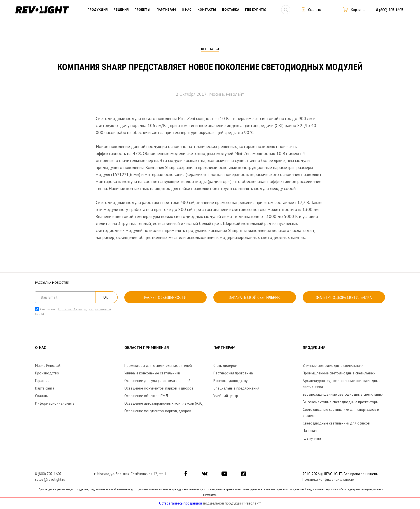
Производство (47, 373)
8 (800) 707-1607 (390, 10)
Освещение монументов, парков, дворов (158, 411)
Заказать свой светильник (255, 298)
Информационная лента (55, 403)
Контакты (207, 10)
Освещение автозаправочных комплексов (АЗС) (164, 403)
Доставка (230, 10)
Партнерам (166, 10)
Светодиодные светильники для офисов (336, 423)
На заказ (310, 431)
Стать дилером (225, 366)
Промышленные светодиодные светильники (339, 373)
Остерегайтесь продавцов (181, 503)
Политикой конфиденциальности (85, 309)
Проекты (142, 10)
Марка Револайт (48, 366)
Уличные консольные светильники (152, 373)
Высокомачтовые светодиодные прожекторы (341, 402)
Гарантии (42, 381)
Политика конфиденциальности (328, 479)
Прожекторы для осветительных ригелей (158, 366)
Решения (121, 10)
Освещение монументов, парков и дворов (159, 388)
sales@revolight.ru (50, 479)
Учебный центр (226, 396)
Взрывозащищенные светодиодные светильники (343, 394)
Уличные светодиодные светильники (333, 366)
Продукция (97, 10)
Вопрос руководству (230, 381)
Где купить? (256, 10)
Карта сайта (45, 388)
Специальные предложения (236, 388)
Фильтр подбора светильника (344, 298)
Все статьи (210, 49)
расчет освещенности (165, 298)
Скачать (41, 396)
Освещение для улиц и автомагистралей (157, 381)
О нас (186, 10)
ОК (106, 297)
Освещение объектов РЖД (146, 396)
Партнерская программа (233, 373)
